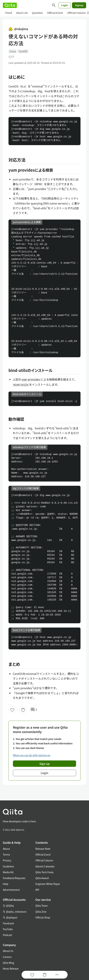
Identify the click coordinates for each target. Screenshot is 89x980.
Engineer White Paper (48, 884)
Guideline (8, 866)
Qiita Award (42, 878)
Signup (79, 5)
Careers (7, 957)
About (6, 849)
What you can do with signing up (31, 755)
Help (6, 884)
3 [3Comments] (34, 710)
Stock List (22, 13)
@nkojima (18, 29)
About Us (8, 951)
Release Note (43, 849)
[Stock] (23, 710)
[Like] (12, 710)
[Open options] (57, 975)
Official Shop (43, 917)
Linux (13, 51)
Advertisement (11, 890)
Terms (6, 854)
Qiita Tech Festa (44, 872)
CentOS (23, 51)
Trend (8, 13)
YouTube (8, 929)
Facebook (8, 923)
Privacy (7, 860)
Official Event (55, 13)
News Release (11, 969)
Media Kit (8, 872)
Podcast (7, 935)
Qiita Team (42, 906)
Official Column (44, 860)
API (37, 890)
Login (65, 5)
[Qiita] (10, 5)
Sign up (45, 764)
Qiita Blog (8, 963)
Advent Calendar (45, 866)
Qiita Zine (41, 912)
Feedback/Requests (14, 878)
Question (37, 13)
